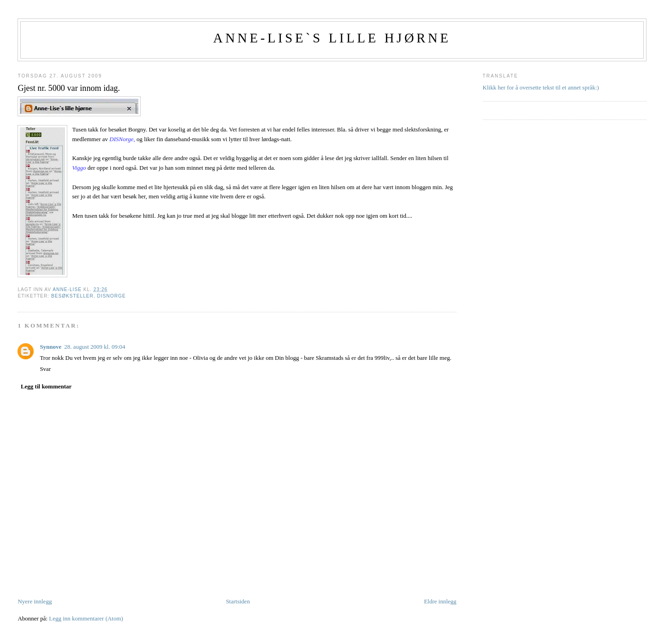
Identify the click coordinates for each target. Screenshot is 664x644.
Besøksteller (72, 296)
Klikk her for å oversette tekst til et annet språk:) (541, 87)
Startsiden (238, 601)
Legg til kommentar (46, 386)
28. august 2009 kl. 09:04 (95, 347)
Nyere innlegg (35, 601)
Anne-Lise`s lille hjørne (332, 38)
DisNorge (112, 296)
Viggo (79, 168)
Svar (45, 369)
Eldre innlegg (440, 601)
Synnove (50, 347)
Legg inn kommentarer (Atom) (86, 618)
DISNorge (121, 139)
